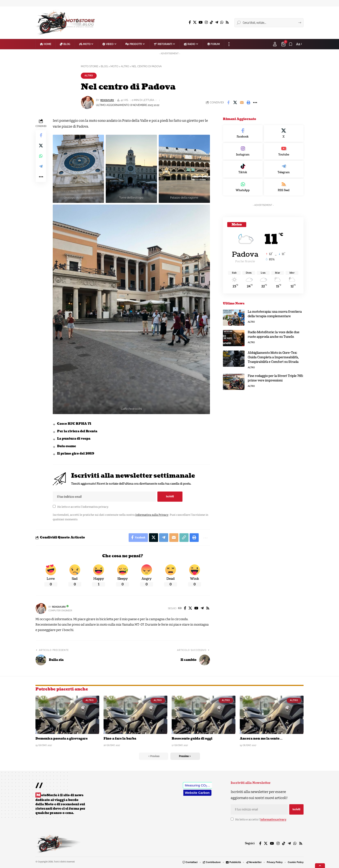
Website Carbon (197, 793)
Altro (89, 75)
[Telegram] (217, 22)
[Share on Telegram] (41, 167)
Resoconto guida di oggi (192, 739)
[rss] (284, 187)
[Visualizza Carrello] (284, 44)
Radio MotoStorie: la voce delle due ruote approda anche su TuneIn (274, 335)
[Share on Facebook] (228, 102)
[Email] (242, 102)
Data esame (66, 446)
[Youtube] (284, 151)
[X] (195, 22)
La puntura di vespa (74, 439)
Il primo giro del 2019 (76, 454)
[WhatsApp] (222, 22)
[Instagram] (206, 22)
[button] (229, 44)
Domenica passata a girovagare (62, 739)
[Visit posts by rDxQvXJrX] (41, 609)
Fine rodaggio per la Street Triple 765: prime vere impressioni (275, 378)
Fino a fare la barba (120, 739)
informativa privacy (95, 507)
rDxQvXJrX (108, 100)
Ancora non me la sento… (261, 739)
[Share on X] (235, 102)
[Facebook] (190, 22)
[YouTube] (201, 22)
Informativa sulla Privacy (152, 515)
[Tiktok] (243, 169)
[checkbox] (54, 506)
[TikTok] (211, 22)
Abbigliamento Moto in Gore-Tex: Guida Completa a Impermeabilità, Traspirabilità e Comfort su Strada (273, 357)
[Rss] (227, 22)
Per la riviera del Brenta (77, 431)
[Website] (180, 609)
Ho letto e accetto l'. (83, 507)
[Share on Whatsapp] (41, 156)
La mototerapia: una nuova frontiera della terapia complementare (275, 314)
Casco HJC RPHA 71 (74, 424)
